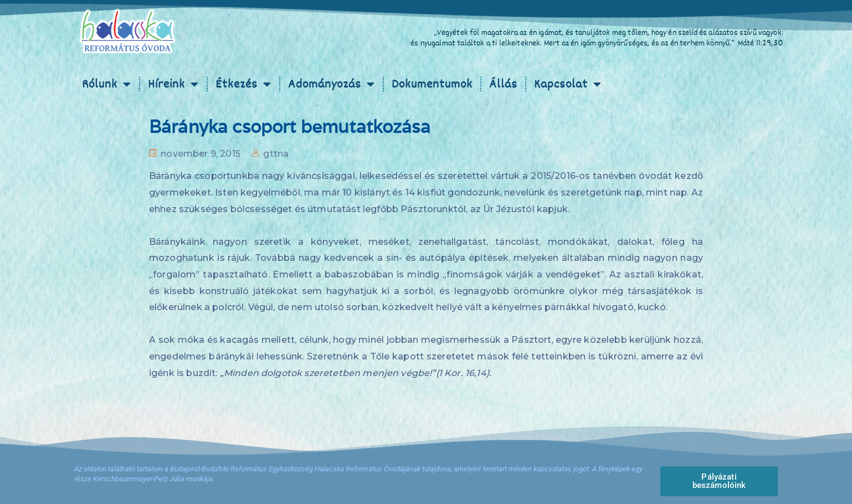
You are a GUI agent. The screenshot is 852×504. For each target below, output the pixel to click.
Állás (503, 84)
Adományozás (332, 84)
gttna (276, 154)
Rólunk (107, 84)
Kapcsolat (568, 84)
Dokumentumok (432, 84)
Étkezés (243, 84)
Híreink (173, 84)
